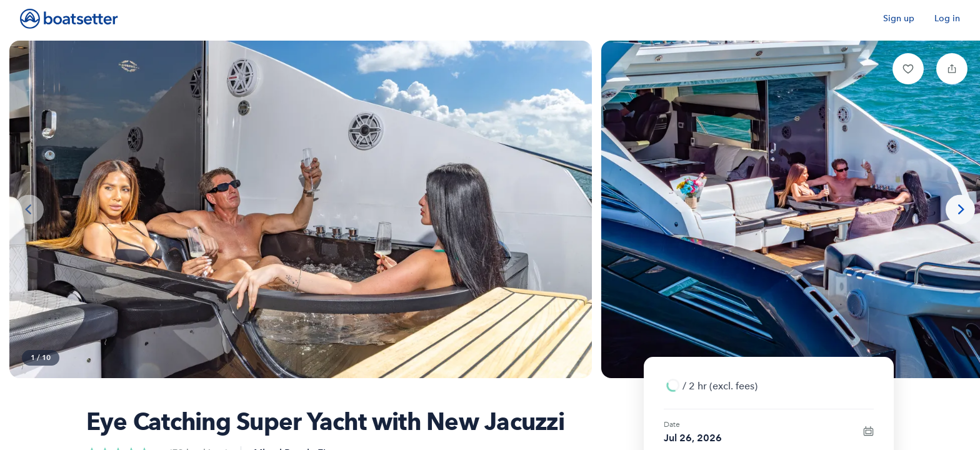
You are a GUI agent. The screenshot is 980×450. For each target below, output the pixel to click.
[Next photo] (960, 210)
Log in (947, 18)
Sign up (899, 18)
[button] (908, 69)
